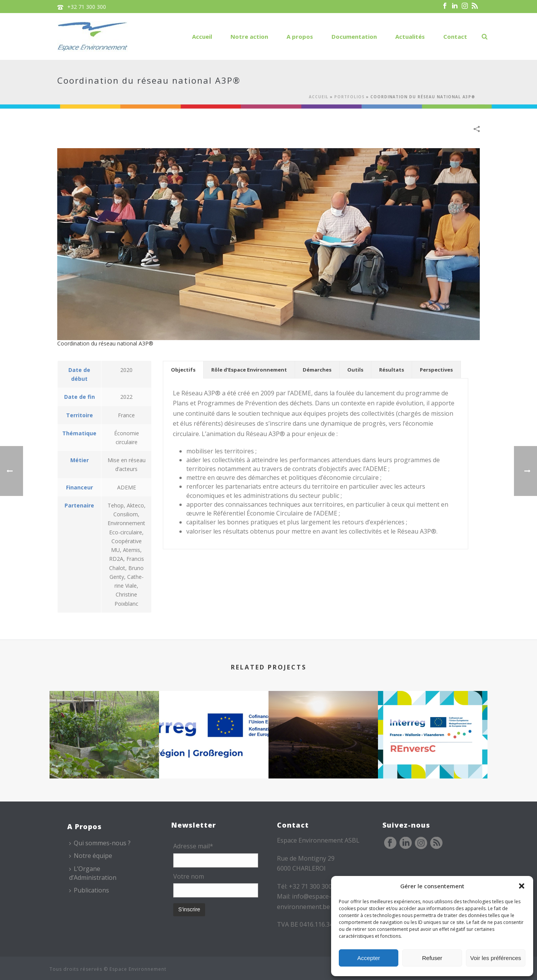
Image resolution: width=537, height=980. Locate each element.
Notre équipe (91, 856)
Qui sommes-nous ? (100, 843)
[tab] (183, 370)
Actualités (410, 36)
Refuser (432, 958)
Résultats (392, 370)
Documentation (354, 36)
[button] (522, 886)
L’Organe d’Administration (93, 873)
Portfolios (349, 97)
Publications (89, 890)
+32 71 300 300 (87, 7)
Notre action (249, 36)
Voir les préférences (496, 958)
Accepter (369, 958)
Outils (355, 370)
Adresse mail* (193, 846)
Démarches (317, 370)
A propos (300, 36)
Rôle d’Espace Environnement (249, 370)
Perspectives (436, 370)
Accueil (202, 36)
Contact (455, 36)
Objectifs (183, 370)
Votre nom (189, 876)
